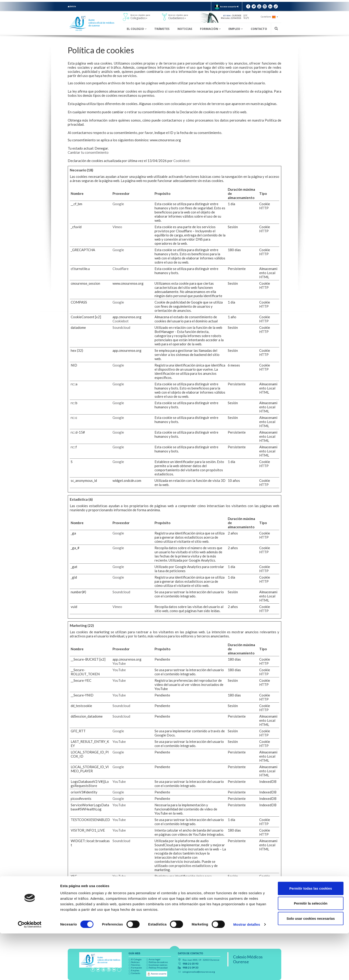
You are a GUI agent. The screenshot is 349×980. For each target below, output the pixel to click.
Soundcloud (121, 327)
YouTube (119, 663)
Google (118, 204)
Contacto (259, 29)
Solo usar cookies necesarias (311, 965)
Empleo (236, 29)
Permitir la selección (311, 950)
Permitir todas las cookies (311, 935)
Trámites (162, 29)
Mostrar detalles (247, 971)
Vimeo (117, 227)
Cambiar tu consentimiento (88, 152)
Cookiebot (181, 161)
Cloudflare (121, 269)
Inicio (72, 6)
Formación (210, 29)
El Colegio (137, 29)
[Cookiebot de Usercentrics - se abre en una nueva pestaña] (30, 971)
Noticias (185, 29)
